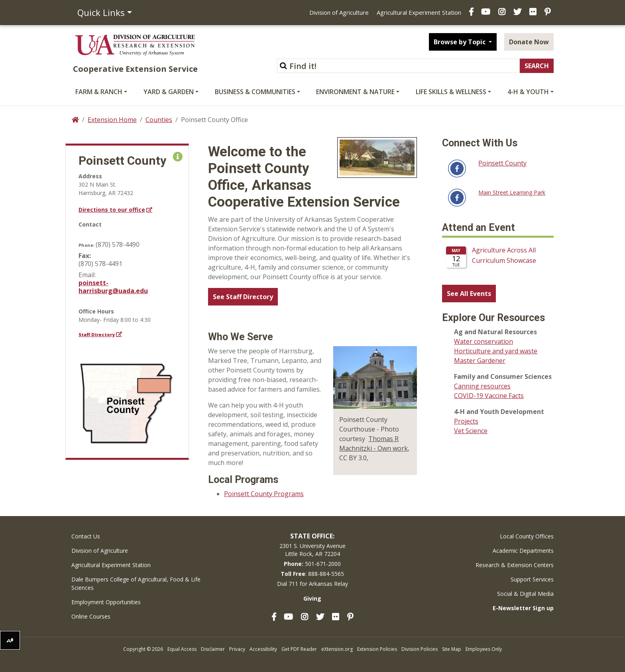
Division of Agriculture (339, 12)
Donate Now (529, 42)
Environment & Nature (355, 92)
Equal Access (182, 649)
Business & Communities (255, 92)
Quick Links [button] (101, 12)
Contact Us (86, 536)
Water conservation (483, 341)
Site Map (452, 649)
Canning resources (482, 386)
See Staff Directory (243, 297)
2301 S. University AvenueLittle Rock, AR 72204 (312, 550)
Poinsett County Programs (264, 494)
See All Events (469, 294)
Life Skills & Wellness (451, 92)
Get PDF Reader (299, 649)
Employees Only (484, 649)
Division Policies (420, 649)
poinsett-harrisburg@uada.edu (113, 287)
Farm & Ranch (99, 92)
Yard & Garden (169, 92)
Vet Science (471, 431)
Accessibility (263, 649)
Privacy (237, 649)
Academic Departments (523, 551)
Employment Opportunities (106, 602)
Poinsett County (502, 163)
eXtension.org (337, 649)
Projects (466, 421)
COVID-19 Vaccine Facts (489, 396)
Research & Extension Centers (515, 565)
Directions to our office (112, 210)
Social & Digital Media (525, 594)
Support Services (532, 579)
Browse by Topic (460, 42)
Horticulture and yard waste (496, 351)
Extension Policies (377, 649)
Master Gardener (480, 361)
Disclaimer (213, 649)
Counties (159, 120)
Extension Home (112, 120)
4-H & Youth (528, 92)
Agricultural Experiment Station (419, 12)
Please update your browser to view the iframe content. (498, 260)
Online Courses (91, 616)
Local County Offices (527, 536)
